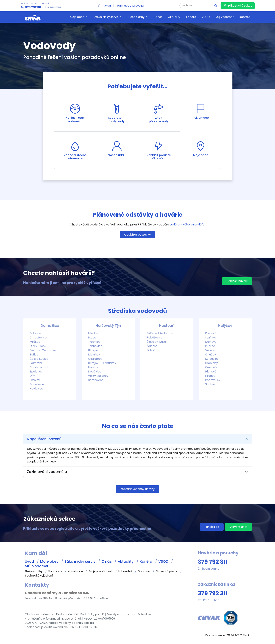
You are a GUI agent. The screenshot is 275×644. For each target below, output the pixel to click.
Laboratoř (125, 571)
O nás (107, 561)
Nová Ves (95, 372)
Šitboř (151, 350)
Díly (32, 376)
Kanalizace (75, 571)
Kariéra (146, 561)
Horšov (93, 367)
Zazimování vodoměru (47, 472)
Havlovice (36, 389)
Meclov (93, 333)
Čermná (211, 367)
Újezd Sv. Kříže (156, 342)
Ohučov (211, 355)
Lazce (92, 337)
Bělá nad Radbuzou (160, 333)
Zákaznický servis (80, 561)
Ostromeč (95, 359)
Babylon (35, 333)
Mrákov (35, 342)
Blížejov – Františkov (102, 363)
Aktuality (126, 561)
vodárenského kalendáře (187, 224)
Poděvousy (213, 380)
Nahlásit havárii (237, 281)
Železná (152, 346)
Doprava (144, 571)
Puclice (210, 346)
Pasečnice (37, 384)
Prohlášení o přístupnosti (42, 619)
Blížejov (93, 350)
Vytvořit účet (238, 527)
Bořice (34, 355)
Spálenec (36, 372)
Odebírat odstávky (137, 235)
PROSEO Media (242, 635)
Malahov (94, 355)
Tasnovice (95, 346)
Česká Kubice (39, 359)
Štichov (210, 384)
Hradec (210, 376)
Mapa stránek (72, 619)
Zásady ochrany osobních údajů (129, 614)
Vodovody (55, 571)
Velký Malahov (98, 376)
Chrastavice (38, 337)
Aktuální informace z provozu (123, 6)
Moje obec (49, 561)
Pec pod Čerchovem (44, 350)
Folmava (36, 363)
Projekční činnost (101, 571)
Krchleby (211, 363)
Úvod (29, 561)
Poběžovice (155, 337)
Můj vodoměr (37, 566)
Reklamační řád (67, 614)
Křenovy (211, 342)
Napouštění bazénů (44, 439)
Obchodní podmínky (39, 614)
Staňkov (211, 337)
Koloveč (211, 333)
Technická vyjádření (39, 576)
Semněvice (96, 380)
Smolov (35, 380)
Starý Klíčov (38, 346)
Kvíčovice (212, 359)
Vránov (210, 350)
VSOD (163, 561)
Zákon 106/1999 (105, 619)
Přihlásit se (212, 527)
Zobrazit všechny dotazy (137, 489)
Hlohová (211, 372)
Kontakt (245, 17)
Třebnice (94, 342)
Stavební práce (167, 571)
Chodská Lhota (40, 367)
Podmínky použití (92, 614)
